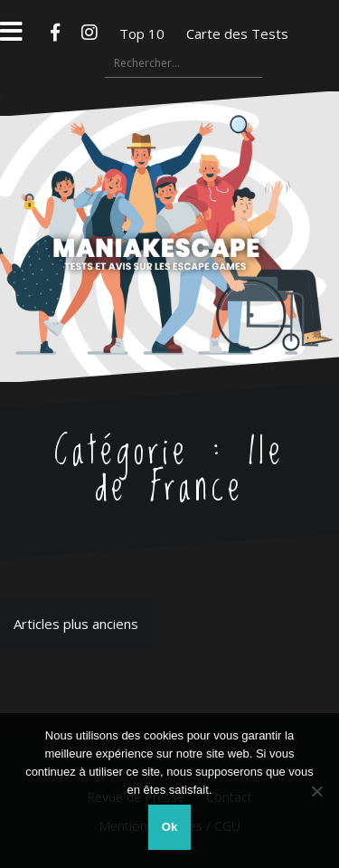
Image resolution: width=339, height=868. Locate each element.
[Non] (316, 791)
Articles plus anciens (76, 624)
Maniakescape (169, 201)
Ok (169, 827)
